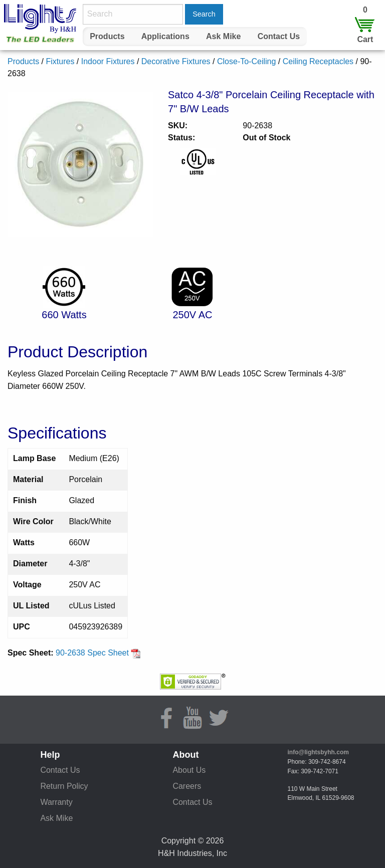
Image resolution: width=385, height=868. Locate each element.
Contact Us (279, 36)
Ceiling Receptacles (318, 61)
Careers (187, 786)
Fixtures (60, 61)
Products (107, 36)
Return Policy (64, 786)
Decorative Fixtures (176, 61)
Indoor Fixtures (108, 61)
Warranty (56, 802)
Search (204, 14)
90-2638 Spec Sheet (98, 653)
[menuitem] (107, 37)
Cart (365, 39)
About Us (189, 770)
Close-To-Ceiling (246, 61)
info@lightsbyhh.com (318, 752)
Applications (165, 36)
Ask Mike (223, 36)
